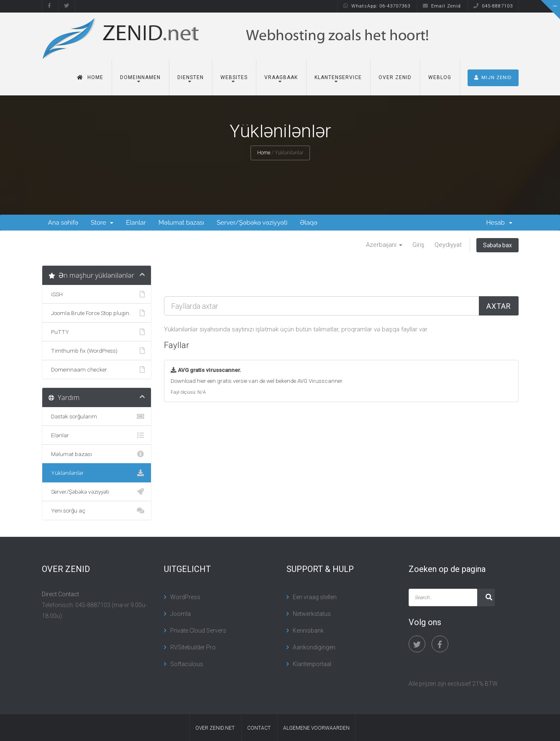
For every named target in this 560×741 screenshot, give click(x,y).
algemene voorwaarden (316, 728)
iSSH (97, 294)
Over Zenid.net (215, 728)
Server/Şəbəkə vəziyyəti (252, 223)
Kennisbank (308, 631)
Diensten (191, 77)
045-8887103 (493, 6)
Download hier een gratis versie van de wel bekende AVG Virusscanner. (257, 381)
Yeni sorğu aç (97, 510)
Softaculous (187, 664)
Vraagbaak (281, 77)
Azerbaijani (384, 245)
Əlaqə (308, 223)
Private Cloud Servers (198, 631)
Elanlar (136, 223)
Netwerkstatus (312, 614)
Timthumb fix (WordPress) (97, 351)
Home (90, 77)
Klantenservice (338, 77)
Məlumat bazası (181, 223)
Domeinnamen (140, 77)
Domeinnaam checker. (97, 369)
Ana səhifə (63, 223)
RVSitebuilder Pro (193, 647)
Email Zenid (442, 6)
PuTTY (97, 332)
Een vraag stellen (315, 597)
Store (102, 223)
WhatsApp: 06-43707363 (377, 6)
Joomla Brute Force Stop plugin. (97, 313)
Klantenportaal (312, 664)
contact (259, 728)
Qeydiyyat (448, 245)
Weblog (440, 77)
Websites (234, 77)
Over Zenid (395, 77)
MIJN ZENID (493, 78)
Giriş (418, 245)
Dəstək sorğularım (97, 416)
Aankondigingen (314, 647)
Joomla (180, 614)
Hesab (499, 223)
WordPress (185, 597)
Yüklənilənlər (97, 473)
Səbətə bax (497, 245)
